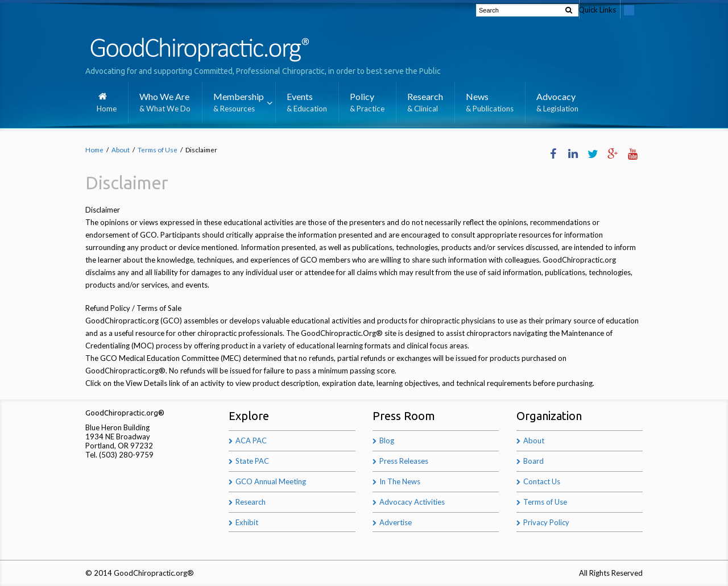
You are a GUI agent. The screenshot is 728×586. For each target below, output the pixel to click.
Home (94, 149)
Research (251, 502)
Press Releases (404, 461)
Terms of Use (158, 149)
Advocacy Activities (412, 502)
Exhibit (247, 522)
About (121, 149)
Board (533, 461)
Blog (387, 440)
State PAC (252, 461)
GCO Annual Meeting (271, 481)
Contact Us (542, 481)
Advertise (396, 522)
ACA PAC (251, 440)
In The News (400, 481)
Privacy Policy (546, 522)
